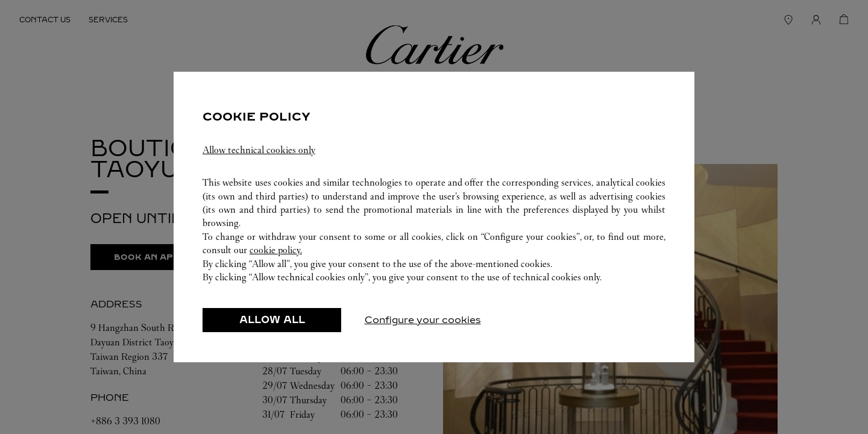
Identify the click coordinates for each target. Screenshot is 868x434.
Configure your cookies (423, 326)
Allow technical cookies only (259, 156)
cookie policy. (276, 256)
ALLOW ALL (272, 326)
